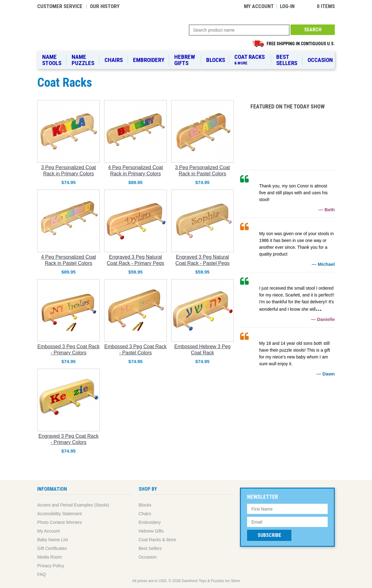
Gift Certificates (52, 548)
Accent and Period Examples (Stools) (73, 505)
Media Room (49, 557)
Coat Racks (251, 60)
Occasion (320, 60)
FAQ (42, 574)
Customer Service (60, 6)
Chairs (114, 60)
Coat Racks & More (157, 540)
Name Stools (52, 60)
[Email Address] (287, 522)
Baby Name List (53, 540)
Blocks (216, 60)
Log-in (287, 6)
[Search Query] (239, 30)
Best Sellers (287, 60)
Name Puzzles (83, 60)
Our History (105, 6)
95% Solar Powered (287, 418)
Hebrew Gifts (185, 60)
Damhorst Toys (113, 33)
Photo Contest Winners (60, 522)
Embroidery (149, 60)
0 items (326, 6)
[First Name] (287, 509)
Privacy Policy (51, 566)
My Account (259, 6)
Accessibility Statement (60, 514)
